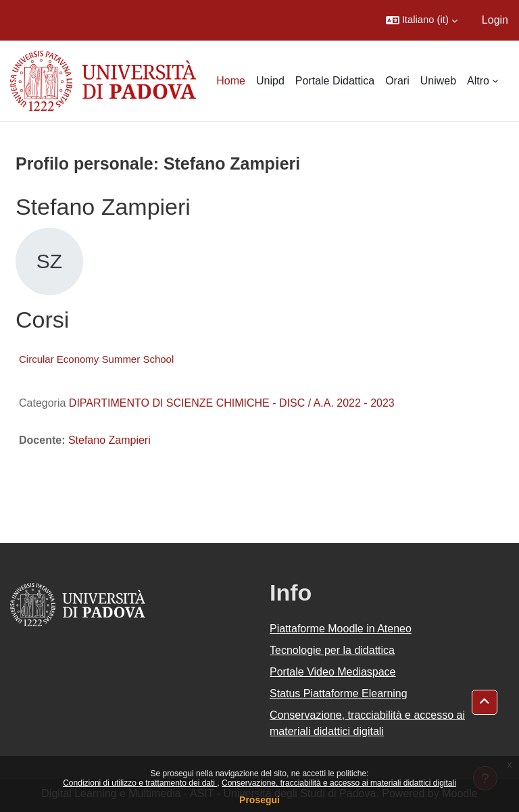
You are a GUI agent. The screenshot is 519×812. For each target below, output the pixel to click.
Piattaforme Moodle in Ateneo (341, 629)
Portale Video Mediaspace (333, 672)
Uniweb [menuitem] (438, 81)
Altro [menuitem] (478, 81)
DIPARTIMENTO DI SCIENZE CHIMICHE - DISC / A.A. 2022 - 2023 (232, 403)
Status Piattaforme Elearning (339, 693)
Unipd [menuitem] (270, 81)
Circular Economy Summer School (96, 359)
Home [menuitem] (231, 81)
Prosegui (259, 800)
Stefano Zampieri (109, 440)
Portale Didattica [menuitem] (335, 81)
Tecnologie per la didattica (332, 650)
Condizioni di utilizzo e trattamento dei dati (140, 783)
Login (495, 20)
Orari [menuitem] (397, 81)
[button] (422, 20)
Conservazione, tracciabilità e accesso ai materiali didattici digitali (339, 783)
